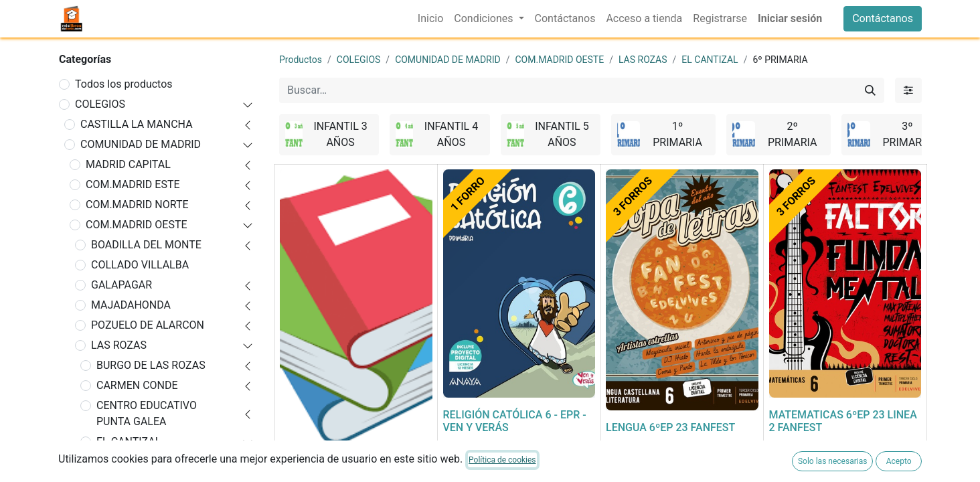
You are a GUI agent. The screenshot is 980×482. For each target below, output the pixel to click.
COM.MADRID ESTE (133, 184)
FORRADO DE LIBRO (328, 461)
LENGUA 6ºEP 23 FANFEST (670, 427)
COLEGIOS (100, 104)
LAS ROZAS (119, 345)
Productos (301, 60)
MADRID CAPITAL (128, 164)
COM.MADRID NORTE (137, 205)
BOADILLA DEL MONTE (146, 245)
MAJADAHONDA (131, 305)
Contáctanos (883, 18)
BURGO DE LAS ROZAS (151, 365)
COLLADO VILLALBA (140, 265)
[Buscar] (870, 90)
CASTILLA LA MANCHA (137, 124)
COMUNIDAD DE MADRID (141, 144)
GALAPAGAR (121, 285)
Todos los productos (124, 84)
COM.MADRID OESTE (137, 225)
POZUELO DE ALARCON (148, 325)
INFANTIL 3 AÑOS (144, 462)
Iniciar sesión (790, 18)
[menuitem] (430, 19)
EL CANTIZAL (129, 441)
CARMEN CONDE (137, 385)
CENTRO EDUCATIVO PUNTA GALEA (147, 413)
